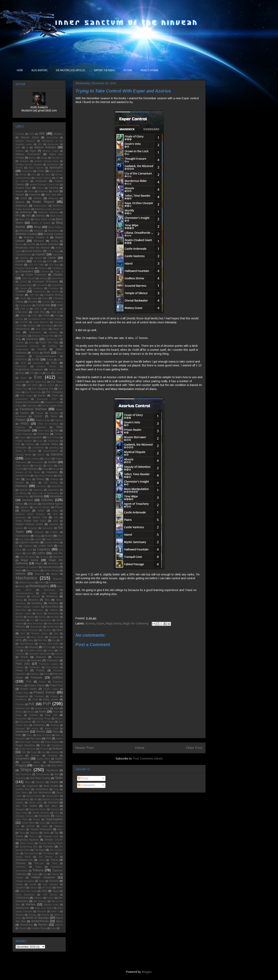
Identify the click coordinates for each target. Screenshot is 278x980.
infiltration (33, 504)
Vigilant (56, 891)
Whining (20, 915)
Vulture (50, 898)
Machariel (58, 557)
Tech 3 (33, 836)
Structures (44, 816)
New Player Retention (27, 630)
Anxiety (19, 168)
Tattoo (46, 833)
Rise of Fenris (44, 735)
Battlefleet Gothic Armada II (49, 209)
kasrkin (19, 528)
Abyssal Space (30, 137)
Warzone (42, 911)
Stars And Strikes (38, 809)
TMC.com (39, 863)
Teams (19, 836)
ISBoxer (25, 511)
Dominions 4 (52, 339)
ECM (23, 363)
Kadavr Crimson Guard (29, 524)
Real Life (51, 715)
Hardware (32, 469)
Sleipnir (54, 782)
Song (56, 789)
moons (54, 610)
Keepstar (32, 528)
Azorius (90, 623)
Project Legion (51, 689)
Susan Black (28, 823)
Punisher (20, 704)
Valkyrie (34, 888)
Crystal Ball (43, 305)
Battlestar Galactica (48, 212)
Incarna (38, 496)
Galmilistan (38, 448)
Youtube (23, 928)
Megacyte (58, 579)
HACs (50, 466)
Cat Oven (38, 261)
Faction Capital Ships (52, 406)
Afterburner (53, 144)
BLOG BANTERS (39, 70)
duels (47, 353)
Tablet (44, 826)
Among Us (57, 158)
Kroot (60, 536)
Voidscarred (22, 898)
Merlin (22, 586)
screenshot (22, 759)
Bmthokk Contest (26, 234)
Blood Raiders (56, 227)
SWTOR (30, 826)
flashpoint (41, 427)
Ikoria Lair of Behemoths (45, 493)
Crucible (33, 302)
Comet (23, 282)
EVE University (54, 392)
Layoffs (38, 539)
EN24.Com (21, 366)
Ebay (60, 360)
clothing (43, 278)
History (40, 479)
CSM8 (46, 316)
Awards (20, 195)
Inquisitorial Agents (52, 504)
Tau (56, 833)
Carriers (21, 261)
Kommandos (23, 536)
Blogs (37, 227)
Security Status (31, 762)
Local (29, 550)
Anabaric (24, 161)
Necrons (20, 627)
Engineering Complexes (29, 370)
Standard (53, 803)
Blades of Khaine (41, 223)
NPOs (19, 640)
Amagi (44, 158)
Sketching (20, 778)
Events (42, 396)
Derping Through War (43, 336)
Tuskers (55, 874)
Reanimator (21, 718)
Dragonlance (22, 349)
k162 (56, 521)
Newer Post (85, 748)
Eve (38, 377)
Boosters (39, 241)
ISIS (55, 514)
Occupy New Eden (49, 644)
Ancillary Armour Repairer (29, 164)
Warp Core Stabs (44, 908)
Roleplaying (57, 745)
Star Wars (51, 806)
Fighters (59, 420)
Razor (19, 715)
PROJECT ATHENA (149, 70)
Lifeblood (28, 546)
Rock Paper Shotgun (30, 742)
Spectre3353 (52, 796)
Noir (56, 633)
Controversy (40, 292)
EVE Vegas (26, 396)
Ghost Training (32, 459)
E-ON (36, 359)
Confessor (38, 288)
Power (42, 682)
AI (27, 147)
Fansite (39, 413)
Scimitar (35, 756)
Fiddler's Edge (43, 420)
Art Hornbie (22, 181)
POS (29, 682)
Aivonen (20, 151)
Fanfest (25, 413)
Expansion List (52, 402)
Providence (21, 699)
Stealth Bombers (41, 813)
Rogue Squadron (25, 745)
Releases (20, 728)
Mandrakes (53, 563)
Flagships (20, 427)
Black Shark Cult (43, 219)
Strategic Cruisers (25, 816)
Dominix (20, 343)
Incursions (56, 496)
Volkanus (38, 898)
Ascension (41, 181)
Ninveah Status (40, 633)
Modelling (37, 603)
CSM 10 (24, 309)
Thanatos (48, 847)
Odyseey (20, 647)
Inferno (19, 504)
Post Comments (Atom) (148, 759)
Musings (55, 617)
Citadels (58, 275)
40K (42, 134)
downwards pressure (27, 346)
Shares (36, 766)
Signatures (52, 770)
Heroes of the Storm (28, 472)
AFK (40, 144)
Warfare (31, 904)
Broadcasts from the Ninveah (33, 248)
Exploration (32, 406)
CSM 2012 (22, 312)
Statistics (55, 809)
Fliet (56, 431)
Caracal (38, 258)
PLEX (46, 674)
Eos (40, 373)
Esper (100, 623)
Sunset (36, 819)
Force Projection (24, 434)
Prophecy (39, 696)
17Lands (20, 134)
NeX (23, 633)
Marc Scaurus (33, 570)
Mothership (53, 613)
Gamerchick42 (51, 451)
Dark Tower (42, 329)
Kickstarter (48, 528)
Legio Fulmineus (54, 539)
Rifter (19, 735)
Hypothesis (53, 490)
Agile (18, 147)
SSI (36, 799)
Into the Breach (42, 507)
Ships (26, 770)
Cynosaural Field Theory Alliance (45, 319)
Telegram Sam (51, 836)
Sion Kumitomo (23, 774)
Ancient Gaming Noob (46, 161)
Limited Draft (45, 546)
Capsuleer (58, 255)
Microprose (49, 590)
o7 (62, 640)
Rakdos (31, 712)
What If (55, 911)
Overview (36, 660)
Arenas (23, 174)
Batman (20, 202)
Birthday (40, 216)
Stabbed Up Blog (50, 799)
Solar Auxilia (51, 786)
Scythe (59, 759)
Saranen (55, 752)
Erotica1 (59, 373)
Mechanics (26, 578)
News (60, 630)
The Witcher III (48, 857)
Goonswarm (37, 462)
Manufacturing (51, 567)
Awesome (35, 195)
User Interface (50, 884)
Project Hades (29, 689)
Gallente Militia (49, 444)
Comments (86, 785)
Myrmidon (20, 620)
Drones (35, 353)
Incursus (27, 500)
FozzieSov (36, 437)
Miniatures (52, 596)
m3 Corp (44, 557)
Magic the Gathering (136, 623)
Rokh (43, 745)
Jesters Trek (40, 517)
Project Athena (36, 685)
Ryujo (34, 752)
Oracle (24, 657)
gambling (54, 448)
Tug (45, 874)
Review (41, 731)
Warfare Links (51, 905)
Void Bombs (50, 895)
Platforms (35, 674)
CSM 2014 (57, 312)
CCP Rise (54, 265)
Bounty (19, 244)
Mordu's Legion (23, 613)
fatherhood (21, 416)
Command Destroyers (45, 282)
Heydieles (52, 472)
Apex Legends (36, 168)
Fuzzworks (53, 441)
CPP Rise (34, 295)
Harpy (45, 469)
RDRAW (33, 715)
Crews (34, 298)
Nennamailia (36, 627)
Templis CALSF (54, 840)
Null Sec (43, 640)
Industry (47, 500)
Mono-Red (21, 610)
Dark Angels (47, 326)
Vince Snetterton (25, 895)
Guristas (38, 466)
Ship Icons (57, 766)
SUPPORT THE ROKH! (104, 70)
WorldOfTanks (40, 921)
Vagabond (21, 888)
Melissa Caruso (27, 582)
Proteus (54, 696)
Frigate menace (24, 441)
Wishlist (45, 915)
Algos (33, 151)
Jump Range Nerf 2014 (31, 521)
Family (59, 409)
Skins (28, 782)
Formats (59, 434)
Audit (56, 191)
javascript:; (21, 517)
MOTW (19, 617)
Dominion (32, 339)
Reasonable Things (41, 718)
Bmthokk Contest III (36, 237)
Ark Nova (46, 174)
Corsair (20, 295)
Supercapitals (54, 819)
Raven (56, 712)
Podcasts (37, 677)
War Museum (40, 901)
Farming (54, 413)
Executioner (21, 399)
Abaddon (58, 134)
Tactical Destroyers (41, 829)
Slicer (18, 786)
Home (140, 748)
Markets (21, 574)
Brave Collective (49, 244)
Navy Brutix (53, 623)
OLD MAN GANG (33, 650)
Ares (34, 174)
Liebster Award (52, 542)
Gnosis (47, 459)
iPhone (59, 507)
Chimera (45, 272)
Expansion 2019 (47, 399)
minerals (36, 596)
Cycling (19, 319)
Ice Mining (21, 493)
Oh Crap (47, 647)
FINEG (25, 424)
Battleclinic (22, 206)
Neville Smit (53, 627)
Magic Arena (113, 623)
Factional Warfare (33, 409)
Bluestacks (54, 231)
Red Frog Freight (45, 722)
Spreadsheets (22, 799)
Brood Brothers (34, 251)
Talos (60, 829)
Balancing (53, 198)
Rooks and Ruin (27, 749)
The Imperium (31, 853)
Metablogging (39, 586)
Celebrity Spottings (25, 268)
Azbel (24, 198)
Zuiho (53, 928)
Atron (31, 191)
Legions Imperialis (29, 542)
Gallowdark (21, 448)
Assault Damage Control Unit (44, 184)
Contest (20, 291)
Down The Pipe (49, 343)
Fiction (20, 420)
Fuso (40, 441)
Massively (39, 574)
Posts (83, 778)
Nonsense (21, 637)
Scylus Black (43, 759)
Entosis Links (56, 370)
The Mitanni (49, 853)
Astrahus (54, 188)
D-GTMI (24, 322)
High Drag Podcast (44, 476)
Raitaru (19, 712)
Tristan (35, 874)
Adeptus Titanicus (25, 141)
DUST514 (21, 360)
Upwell (33, 884)
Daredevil (32, 326)
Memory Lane (56, 582)
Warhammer (22, 908)
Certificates (57, 268)
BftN (28, 216)
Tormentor (21, 867)
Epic (48, 373)
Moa (47, 600)
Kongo (38, 536)
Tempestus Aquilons (27, 840)
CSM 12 (38, 309)
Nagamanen (45, 620)
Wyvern (43, 925)
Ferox (54, 416)
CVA (57, 316)
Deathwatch (35, 332)
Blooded (24, 231)
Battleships (26, 212)
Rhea (56, 732)
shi (46, 766)
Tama (22, 833)
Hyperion (24, 490)
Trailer (38, 867)
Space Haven (34, 796)
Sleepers (40, 782)
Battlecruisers (41, 206)
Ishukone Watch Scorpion (30, 514)
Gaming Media (23, 455)
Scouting (53, 756)
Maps (19, 570)
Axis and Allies (54, 195)
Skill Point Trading (40, 778)
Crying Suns (25, 305)
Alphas (33, 158)
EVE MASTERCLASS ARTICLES (70, 70)
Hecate (56, 469)
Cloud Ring (57, 278)
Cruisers (59, 302)
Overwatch (53, 660)
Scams (19, 756)
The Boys (40, 850)
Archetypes (27, 171)
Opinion (59, 654)
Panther (19, 667)
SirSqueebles (43, 774)
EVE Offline (32, 385)
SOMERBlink (42, 789)
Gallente (30, 444)
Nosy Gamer (37, 637)
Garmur (41, 455)
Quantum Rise (23, 708)
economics (38, 363)
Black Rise (25, 219)
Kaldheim (54, 524)
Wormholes (26, 925)
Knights (54, 532)
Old (17, 650)
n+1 (32, 620)
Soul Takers (22, 793)
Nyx (54, 640)
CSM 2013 (39, 312)
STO (57, 813)
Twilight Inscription (25, 881)
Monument (38, 610)
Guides (52, 462)
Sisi (56, 774)
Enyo (22, 373)
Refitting (55, 725)
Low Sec (58, 553)
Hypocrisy (38, 490)
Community (57, 285)
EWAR (55, 396)
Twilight (19, 878)
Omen (50, 650)
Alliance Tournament (28, 154)
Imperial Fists (22, 496)
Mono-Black (52, 607)
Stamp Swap (36, 803)
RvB (24, 752)
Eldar (54, 363)
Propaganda (22, 696)
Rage (56, 708)
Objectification (27, 644)
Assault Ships (23, 188)
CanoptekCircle (23, 255)
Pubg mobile (51, 699)
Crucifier (46, 302)
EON (32, 373)
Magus (39, 563)
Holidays (54, 479)
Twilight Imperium (43, 877)
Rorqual (44, 749)
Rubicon (58, 749)
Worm (59, 921)
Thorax (54, 860)
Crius (45, 298)
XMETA (59, 925)
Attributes (43, 191)
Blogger (147, 972)
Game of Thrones (26, 451)
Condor (23, 288)
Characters (26, 271)
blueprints (39, 231)
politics (58, 677)
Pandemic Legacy (48, 664)
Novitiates (54, 637)
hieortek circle (23, 476)
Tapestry (34, 833)
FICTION (128, 70)
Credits (23, 298)
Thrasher (21, 863)
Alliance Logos (51, 151)
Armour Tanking (43, 178)
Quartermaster (42, 708)
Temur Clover (27, 843)
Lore (29, 553)
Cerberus (43, 268)
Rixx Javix (35, 739)
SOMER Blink (23, 789)
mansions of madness (27, 567)
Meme (42, 582)
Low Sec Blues (27, 557)
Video (44, 891)
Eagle (50, 360)
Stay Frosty (21, 813)
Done (32, 343)
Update (19, 884)
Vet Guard (47, 888)
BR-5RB (31, 244)
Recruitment (25, 722)
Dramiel (42, 349)
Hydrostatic (57, 486)
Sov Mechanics (42, 793)
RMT (48, 739)
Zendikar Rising (39, 928)
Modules (53, 603)
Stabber (19, 803)
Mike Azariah (49, 593)
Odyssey (33, 647)
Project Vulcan (45, 692)
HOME (20, 70)
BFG (18, 216)
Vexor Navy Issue (28, 891)
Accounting (52, 137)
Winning (33, 915)
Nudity (30, 640)
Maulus (55, 574)
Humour (22, 486)
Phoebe (40, 670)
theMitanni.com (24, 860)
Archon (41, 171)
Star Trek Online (26, 806)
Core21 (55, 292)
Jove (56, 517)
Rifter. (29, 735)
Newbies (47, 630)
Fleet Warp (44, 431)
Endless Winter (47, 366)
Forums (23, 437)
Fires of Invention (48, 424)
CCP (50, 261)
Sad (44, 752)
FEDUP (38, 416)
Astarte (40, 188)
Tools (55, 863)
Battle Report (43, 202)
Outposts (41, 657)
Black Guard (56, 216)
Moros (39, 613)
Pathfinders (35, 667)
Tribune (38, 870)
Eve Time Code (33, 392)
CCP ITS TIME (36, 265)
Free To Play (53, 437)
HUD (34, 483)
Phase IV (22, 670)
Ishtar (55, 511)
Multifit (31, 617)
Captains (24, 258)
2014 (32, 134)
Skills (59, 778)
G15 (18, 444)
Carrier (52, 258)
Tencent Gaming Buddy (51, 843)
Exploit (19, 406)
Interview (24, 507)
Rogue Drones (52, 742)
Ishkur (41, 511)
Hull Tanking (51, 483)
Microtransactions (24, 593)
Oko (57, 647)
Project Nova (22, 693)
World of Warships (38, 918)
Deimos (53, 332)
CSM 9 (23, 316)
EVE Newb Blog (38, 382)
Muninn (42, 617)
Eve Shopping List (43, 389)
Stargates (20, 809)
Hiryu (28, 479)
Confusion (54, 288)
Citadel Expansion (36, 275)
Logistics (43, 549)
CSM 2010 (53, 309)
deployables (22, 336)
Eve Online (49, 385)
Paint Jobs (23, 664)
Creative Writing (54, 295)
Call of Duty (53, 251)
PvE (32, 704)
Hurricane (41, 486)
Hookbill (20, 483)
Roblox (59, 739)
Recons (59, 718)
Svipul (43, 823)
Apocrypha (56, 167)
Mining (19, 600)
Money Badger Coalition (28, 607)
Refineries (39, 725)
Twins (42, 881)
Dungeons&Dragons (46, 356)
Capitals (40, 254)
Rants (42, 711)
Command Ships (24, 285)
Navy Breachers (35, 623)
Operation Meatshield (40, 654)
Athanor (19, 191)
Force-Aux (43, 434)
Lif (17, 546)
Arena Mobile (56, 171)
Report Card (51, 728)
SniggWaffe (32, 786)
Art (58, 178)
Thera (42, 860)
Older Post (194, 748)
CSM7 (35, 316)
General (57, 454)
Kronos (49, 536)
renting (35, 728)
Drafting (53, 346)
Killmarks (39, 532)
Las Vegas (25, 539)
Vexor (60, 888)
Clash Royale (28, 278)
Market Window (52, 570)
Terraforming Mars (29, 847)
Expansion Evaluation (28, 402)
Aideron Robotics (45, 147)
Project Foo (56, 685)
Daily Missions (41, 322)
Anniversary (53, 164)
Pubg (35, 699)
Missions (33, 600)
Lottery (41, 553)
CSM (60, 305)
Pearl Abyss (52, 667)
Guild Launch (22, 466)
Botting (54, 241)
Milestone (20, 596)
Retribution (22, 731)
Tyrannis (54, 881)
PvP (47, 704)
